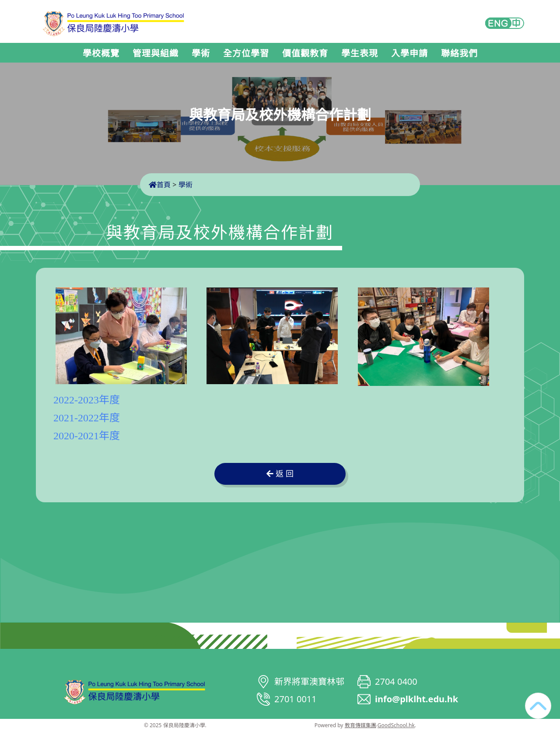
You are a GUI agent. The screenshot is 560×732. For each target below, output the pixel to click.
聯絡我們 (459, 53)
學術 (201, 53)
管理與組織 (156, 53)
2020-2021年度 (87, 436)
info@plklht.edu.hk (416, 699)
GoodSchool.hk (396, 725)
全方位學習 (246, 53)
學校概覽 (101, 53)
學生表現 (360, 53)
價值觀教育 (305, 53)
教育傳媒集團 (360, 725)
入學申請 (409, 53)
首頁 (160, 185)
